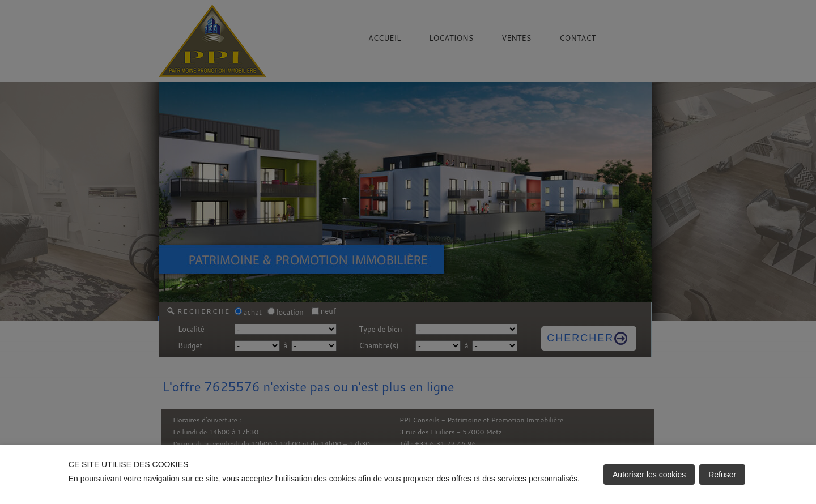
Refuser (722, 475)
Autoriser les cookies (649, 475)
